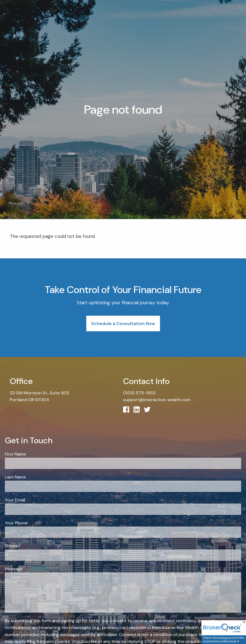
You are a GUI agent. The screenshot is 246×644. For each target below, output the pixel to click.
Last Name (15, 477)
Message (35, 569)
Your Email (36, 500)
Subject (33, 546)
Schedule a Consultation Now (123, 324)
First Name (15, 454)
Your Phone (16, 523)
